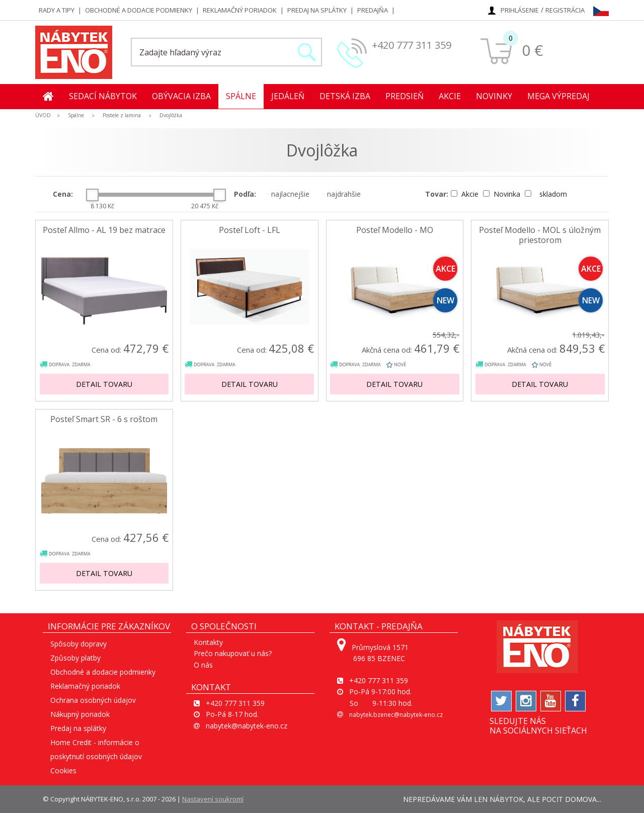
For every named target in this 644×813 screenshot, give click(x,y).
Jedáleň (288, 96)
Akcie (450, 96)
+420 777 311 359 (412, 45)
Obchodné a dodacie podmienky (139, 10)
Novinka (503, 194)
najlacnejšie (288, 194)
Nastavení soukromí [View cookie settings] (213, 799)
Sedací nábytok (103, 96)
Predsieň (405, 96)
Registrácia (565, 10)
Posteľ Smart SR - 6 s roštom (104, 419)
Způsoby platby (75, 658)
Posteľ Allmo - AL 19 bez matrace (104, 230)
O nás (203, 665)
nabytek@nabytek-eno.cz (247, 726)
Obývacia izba (181, 96)
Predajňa (373, 10)
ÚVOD (43, 115)
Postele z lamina (122, 115)
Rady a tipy (57, 10)
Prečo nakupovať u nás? (233, 653)
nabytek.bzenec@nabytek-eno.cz (396, 715)
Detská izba (345, 96)
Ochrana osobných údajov (93, 700)
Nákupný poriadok (80, 714)
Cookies (63, 770)
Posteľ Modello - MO (395, 230)
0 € (533, 50)
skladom (546, 194)
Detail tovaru (104, 384)
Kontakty (208, 642)
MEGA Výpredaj (558, 96)
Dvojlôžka (171, 115)
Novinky (494, 96)
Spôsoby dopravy (78, 644)
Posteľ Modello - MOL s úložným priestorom (540, 235)
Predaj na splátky (317, 10)
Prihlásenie (520, 10)
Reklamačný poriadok (240, 10)
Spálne (241, 96)
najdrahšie (342, 194)
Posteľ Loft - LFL (250, 230)
